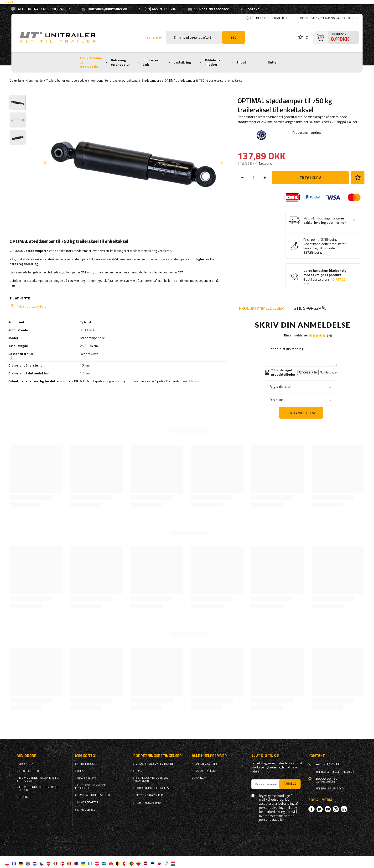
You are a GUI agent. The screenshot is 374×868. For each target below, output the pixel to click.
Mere (193, 381)
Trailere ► (154, 37)
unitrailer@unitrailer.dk (107, 9)
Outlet (273, 62)
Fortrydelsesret (148, 803)
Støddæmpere (151, 80)
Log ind (256, 18)
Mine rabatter (88, 802)
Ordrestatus (29, 764)
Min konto (85, 756)
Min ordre (26, 756)
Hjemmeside (34, 80)
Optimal (317, 132)
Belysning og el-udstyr (120, 62)
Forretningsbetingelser (154, 788)
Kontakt (252, 9)
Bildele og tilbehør (213, 62)
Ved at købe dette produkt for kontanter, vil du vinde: (325, 246)
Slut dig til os (265, 755)
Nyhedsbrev (86, 810)
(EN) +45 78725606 (160, 9)
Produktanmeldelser (261, 308)
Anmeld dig (290, 785)
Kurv (81, 771)
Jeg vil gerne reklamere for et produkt (39, 779)
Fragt (140, 771)
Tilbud (241, 62)
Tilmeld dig (281, 18)
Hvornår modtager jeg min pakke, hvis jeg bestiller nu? (325, 221)
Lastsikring (182, 62)
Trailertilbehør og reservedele (91, 62)
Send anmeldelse (301, 413)
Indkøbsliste (87, 778)
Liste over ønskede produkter (91, 787)
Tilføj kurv (310, 178)
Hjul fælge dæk (150, 62)
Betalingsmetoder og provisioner (151, 779)
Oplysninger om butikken (154, 764)
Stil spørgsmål (310, 308)
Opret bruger (88, 764)
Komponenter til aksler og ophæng (114, 80)
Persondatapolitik (149, 795)
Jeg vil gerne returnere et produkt (38, 788)
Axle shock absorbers (31, 306)
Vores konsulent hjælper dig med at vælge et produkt (325, 277)
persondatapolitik (272, 820)
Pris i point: (311, 240)
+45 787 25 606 (329, 764)
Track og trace (30, 771)
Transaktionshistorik (94, 795)
